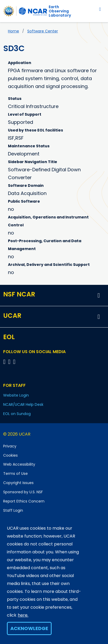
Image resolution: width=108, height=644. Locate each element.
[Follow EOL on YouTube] (10, 362)
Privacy (10, 446)
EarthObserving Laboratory (60, 11)
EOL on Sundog (17, 414)
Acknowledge (29, 628)
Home (13, 31)
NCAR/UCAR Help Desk (23, 404)
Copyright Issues (18, 483)
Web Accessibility (19, 464)
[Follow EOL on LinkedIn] (14, 362)
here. (23, 615)
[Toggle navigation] (100, 9)
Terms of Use (15, 474)
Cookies (10, 455)
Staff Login (13, 510)
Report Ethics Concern (24, 501)
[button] (99, 295)
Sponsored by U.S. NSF (23, 492)
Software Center (43, 31)
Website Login (16, 395)
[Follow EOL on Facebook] (5, 362)
